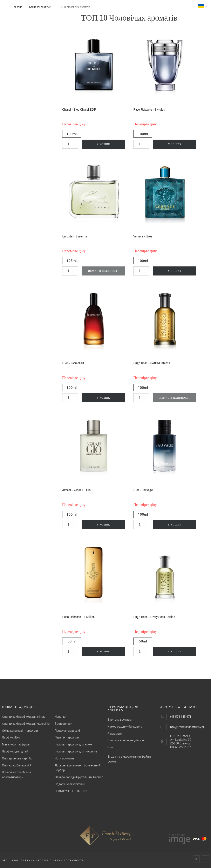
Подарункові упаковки (70, 784)
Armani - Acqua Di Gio (76, 490)
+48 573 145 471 (180, 717)
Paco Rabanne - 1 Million (78, 617)
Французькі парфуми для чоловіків (26, 724)
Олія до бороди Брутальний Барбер (79, 777)
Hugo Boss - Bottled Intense (152, 363)
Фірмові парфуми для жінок (74, 744)
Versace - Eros (143, 236)
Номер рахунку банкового (125, 727)
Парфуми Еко (11, 737)
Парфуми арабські (67, 731)
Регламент (115, 734)
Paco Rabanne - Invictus (149, 109)
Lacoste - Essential (75, 236)
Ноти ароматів (65, 758)
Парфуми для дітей (15, 751)
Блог (111, 747)
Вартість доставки (120, 720)
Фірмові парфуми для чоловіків (76, 751)
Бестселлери (64, 724)
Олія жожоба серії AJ (16, 765)
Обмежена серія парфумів (20, 731)
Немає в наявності (103, 271)
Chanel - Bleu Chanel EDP (79, 109)
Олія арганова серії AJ (17, 758)
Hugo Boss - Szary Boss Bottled (154, 617)
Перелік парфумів (67, 737)
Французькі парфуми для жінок (23, 717)
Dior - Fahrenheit (73, 363)
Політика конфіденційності (126, 740)
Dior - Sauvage (143, 490)
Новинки (61, 717)
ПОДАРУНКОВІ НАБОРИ (71, 791)
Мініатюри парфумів (16, 744)
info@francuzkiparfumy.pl (187, 727)
